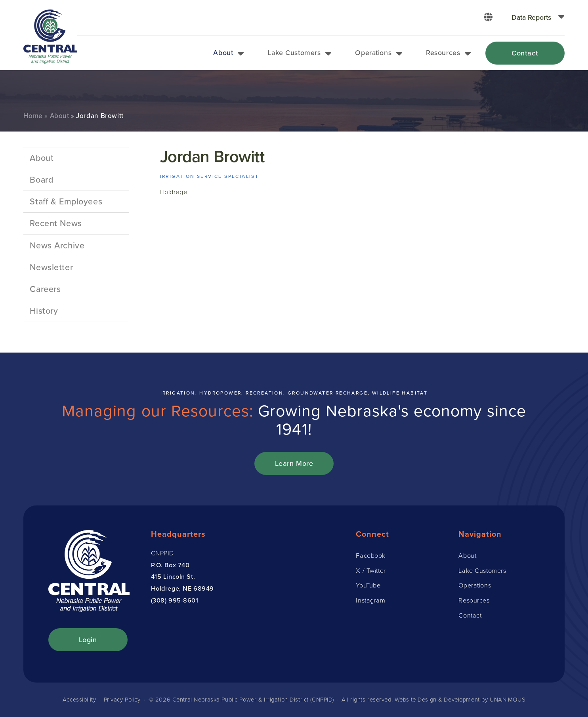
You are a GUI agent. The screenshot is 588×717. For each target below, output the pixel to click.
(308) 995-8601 (175, 600)
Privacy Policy (122, 700)
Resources (443, 52)
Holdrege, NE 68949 (182, 588)
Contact (525, 53)
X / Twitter (371, 570)
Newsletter (51, 267)
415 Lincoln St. (173, 576)
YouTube (368, 585)
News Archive (57, 245)
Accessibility (79, 700)
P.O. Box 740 (170, 565)
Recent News (56, 223)
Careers (45, 289)
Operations (373, 52)
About (223, 52)
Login (88, 640)
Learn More (294, 463)
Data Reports (531, 17)
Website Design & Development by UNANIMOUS (460, 700)
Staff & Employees (66, 201)
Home (33, 116)
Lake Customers (294, 52)
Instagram (370, 600)
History (44, 311)
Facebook (371, 555)
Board (41, 179)
